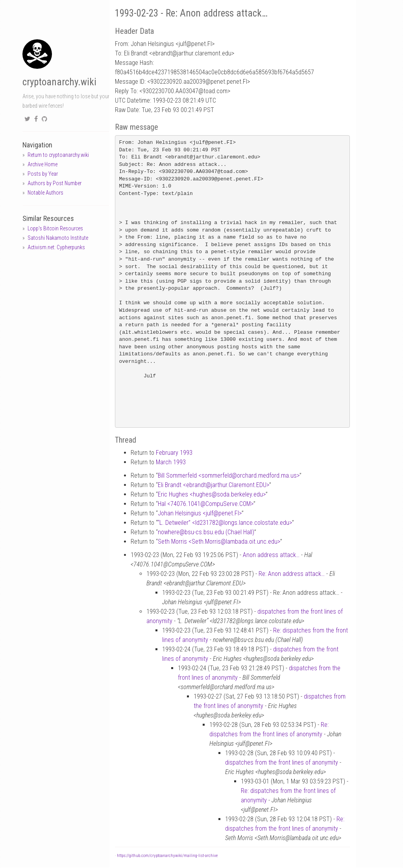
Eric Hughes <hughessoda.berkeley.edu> (212, 494)
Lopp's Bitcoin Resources (55, 228)
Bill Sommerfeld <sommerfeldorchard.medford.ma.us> (229, 475)
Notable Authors (45, 193)
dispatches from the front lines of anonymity (282, 762)
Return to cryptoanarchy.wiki (58, 155)
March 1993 (171, 462)
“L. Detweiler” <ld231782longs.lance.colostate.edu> (225, 523)
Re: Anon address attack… (292, 574)
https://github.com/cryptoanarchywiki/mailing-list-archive (167, 856)
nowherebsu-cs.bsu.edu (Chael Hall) (206, 532)
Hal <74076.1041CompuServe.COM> (206, 504)
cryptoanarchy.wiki (59, 82)
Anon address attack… (271, 555)
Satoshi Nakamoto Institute (58, 238)
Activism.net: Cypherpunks (56, 247)
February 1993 (174, 453)
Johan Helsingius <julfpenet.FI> (200, 513)
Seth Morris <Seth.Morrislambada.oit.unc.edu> (219, 542)
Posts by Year (43, 174)
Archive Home (43, 164)
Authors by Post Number (55, 183)
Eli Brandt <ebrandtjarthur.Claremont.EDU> (214, 485)
